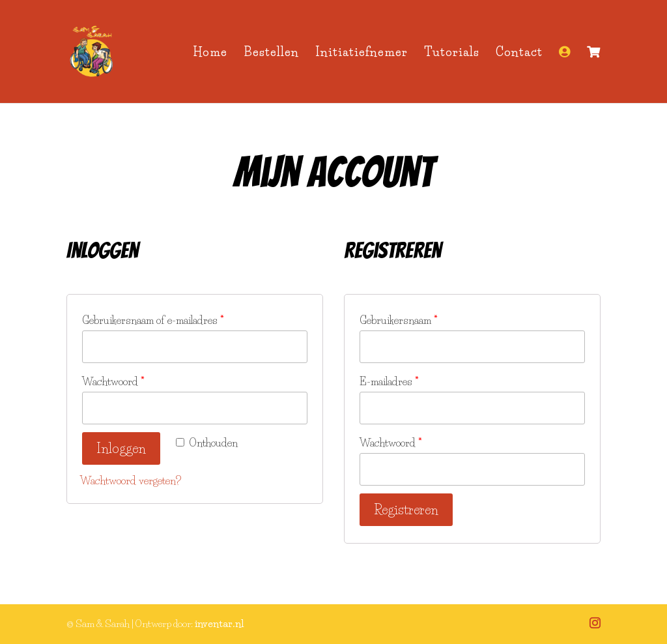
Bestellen (271, 53)
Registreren (406, 510)
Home (210, 53)
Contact (519, 53)
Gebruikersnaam (399, 320)
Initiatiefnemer (362, 53)
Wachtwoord (113, 381)
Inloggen (121, 448)
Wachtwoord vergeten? (131, 480)
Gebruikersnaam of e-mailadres (153, 320)
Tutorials (452, 53)
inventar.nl (219, 623)
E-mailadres (389, 381)
